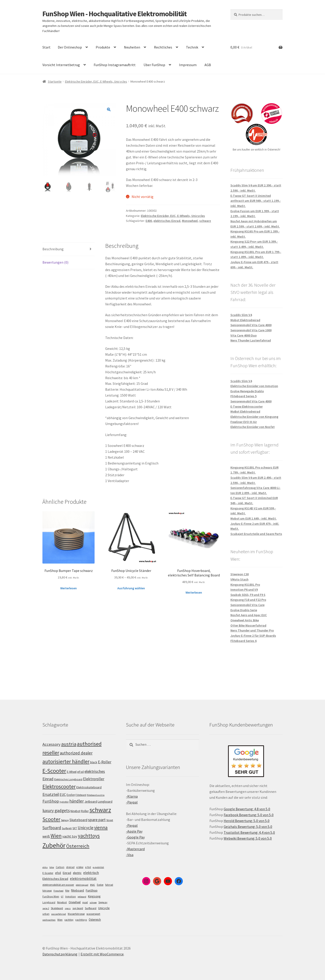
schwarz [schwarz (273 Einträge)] (100, 810)
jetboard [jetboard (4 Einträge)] (82, 897)
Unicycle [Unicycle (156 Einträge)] (86, 828)
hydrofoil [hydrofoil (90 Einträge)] (64, 802)
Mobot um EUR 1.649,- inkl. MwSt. (254, 518)
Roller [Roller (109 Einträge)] (85, 811)
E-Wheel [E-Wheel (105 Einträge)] (72, 772)
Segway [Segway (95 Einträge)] (65, 820)
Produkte (103, 47)
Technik (192, 47)
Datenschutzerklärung (60, 954)
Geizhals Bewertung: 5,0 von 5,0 (248, 827)
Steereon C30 (240, 574)
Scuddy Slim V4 (241, 315)
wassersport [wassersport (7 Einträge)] (93, 914)
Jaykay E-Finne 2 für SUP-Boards (253, 636)
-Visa (130, 855)
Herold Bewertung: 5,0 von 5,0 (247, 821)
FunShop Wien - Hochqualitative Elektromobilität (115, 14)
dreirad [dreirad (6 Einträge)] (70, 867)
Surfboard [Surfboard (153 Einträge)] (52, 828)
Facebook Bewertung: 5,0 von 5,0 (249, 815)
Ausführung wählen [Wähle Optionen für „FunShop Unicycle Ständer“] (131, 588)
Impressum (188, 65)
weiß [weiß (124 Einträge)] (46, 836)
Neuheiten (132, 47)
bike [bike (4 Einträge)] (52, 867)
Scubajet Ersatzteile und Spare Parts (256, 534)
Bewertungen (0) (55, 262)
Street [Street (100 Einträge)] (110, 820)
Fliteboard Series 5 (244, 396)
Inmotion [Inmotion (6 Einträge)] (71, 896)
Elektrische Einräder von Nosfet (253, 427)
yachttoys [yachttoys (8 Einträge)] (81, 920)
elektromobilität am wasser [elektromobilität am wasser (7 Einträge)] (58, 885)
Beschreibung (53, 249)
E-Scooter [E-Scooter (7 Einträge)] (48, 873)
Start (46, 47)
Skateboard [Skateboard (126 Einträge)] (78, 820)
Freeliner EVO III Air (244, 422)
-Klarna (132, 796)
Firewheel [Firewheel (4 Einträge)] (58, 891)
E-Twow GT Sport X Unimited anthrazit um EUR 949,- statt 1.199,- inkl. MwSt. (256, 201)
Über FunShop (154, 65)
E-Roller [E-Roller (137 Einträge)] (105, 762)
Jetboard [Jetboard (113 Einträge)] (91, 801)
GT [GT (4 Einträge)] (62, 897)
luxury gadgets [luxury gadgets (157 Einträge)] (56, 810)
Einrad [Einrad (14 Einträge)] (67, 873)
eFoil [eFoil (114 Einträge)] (80, 772)
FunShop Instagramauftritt (115, 65)
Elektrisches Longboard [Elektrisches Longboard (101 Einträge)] (68, 779)
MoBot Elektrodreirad (245, 411)
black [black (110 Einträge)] (94, 762)
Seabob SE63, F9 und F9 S (248, 595)
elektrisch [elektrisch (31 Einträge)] (91, 873)
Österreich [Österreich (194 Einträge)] (78, 846)
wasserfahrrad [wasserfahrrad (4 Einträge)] (59, 914)
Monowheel (190, 221)
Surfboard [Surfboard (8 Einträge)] (91, 908)
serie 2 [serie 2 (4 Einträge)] (46, 908)
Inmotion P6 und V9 (244, 590)
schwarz (205, 221)
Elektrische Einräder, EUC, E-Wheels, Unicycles (96, 81)
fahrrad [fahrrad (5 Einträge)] (109, 885)
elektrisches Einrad (167, 221)
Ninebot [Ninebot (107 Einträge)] (75, 811)
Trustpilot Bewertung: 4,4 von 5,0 (249, 832)
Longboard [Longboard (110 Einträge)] (105, 801)
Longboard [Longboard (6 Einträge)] (49, 902)
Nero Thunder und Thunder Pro (252, 630)
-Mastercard (135, 849)
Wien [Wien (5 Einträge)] (60, 920)
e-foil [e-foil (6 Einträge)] (88, 867)
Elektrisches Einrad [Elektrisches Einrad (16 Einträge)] (55, 879)
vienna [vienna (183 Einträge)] (101, 828)
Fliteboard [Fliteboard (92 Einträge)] (81, 795)
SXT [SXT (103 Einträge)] (75, 828)
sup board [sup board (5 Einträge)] (78, 908)
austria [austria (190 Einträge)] (69, 744)
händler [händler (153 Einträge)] (77, 801)
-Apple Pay (134, 831)
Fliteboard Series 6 (244, 641)
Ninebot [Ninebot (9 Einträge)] (62, 902)
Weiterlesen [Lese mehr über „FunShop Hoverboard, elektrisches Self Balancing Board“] (194, 592)
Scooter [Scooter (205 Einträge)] (51, 819)
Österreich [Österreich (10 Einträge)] (95, 920)
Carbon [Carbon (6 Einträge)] (60, 867)
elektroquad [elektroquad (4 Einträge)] (82, 885)
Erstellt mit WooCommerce (102, 954)
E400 (149, 221)
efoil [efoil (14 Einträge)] (58, 873)
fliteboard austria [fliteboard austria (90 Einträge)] (96, 795)
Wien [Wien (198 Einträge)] (56, 836)
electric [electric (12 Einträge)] (77, 873)
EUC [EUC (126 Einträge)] (63, 794)
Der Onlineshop (70, 47)
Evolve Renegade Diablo (247, 391)
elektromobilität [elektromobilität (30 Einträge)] (83, 878)
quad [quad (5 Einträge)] (85, 902)
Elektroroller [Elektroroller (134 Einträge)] (94, 779)
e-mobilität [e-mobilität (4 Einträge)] (98, 867)
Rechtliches (163, 47)
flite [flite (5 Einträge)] (67, 891)
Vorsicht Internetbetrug (61, 65)
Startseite (55, 81)
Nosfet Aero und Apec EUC (249, 615)
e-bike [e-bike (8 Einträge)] (80, 867)
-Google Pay (135, 837)
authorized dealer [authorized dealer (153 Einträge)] (76, 753)
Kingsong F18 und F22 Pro (248, 600)
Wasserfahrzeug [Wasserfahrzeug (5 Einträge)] (76, 914)
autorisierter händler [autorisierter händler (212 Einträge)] (66, 761)
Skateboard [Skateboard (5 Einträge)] (57, 908)
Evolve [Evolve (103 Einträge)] (71, 795)
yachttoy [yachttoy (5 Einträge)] (69, 920)
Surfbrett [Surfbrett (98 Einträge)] (67, 828)
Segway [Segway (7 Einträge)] (103, 902)
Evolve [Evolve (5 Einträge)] (100, 885)
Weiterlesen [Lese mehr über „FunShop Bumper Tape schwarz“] (68, 588)
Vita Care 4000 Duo (244, 335)
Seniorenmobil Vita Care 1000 (251, 330)
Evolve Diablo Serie (244, 610)
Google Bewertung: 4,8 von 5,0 (247, 809)
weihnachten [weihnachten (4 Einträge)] (49, 920)
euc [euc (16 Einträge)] (93, 885)
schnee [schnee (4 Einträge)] (93, 902)
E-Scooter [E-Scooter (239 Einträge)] (54, 771)
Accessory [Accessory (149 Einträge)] (51, 744)
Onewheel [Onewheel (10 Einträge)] (75, 902)
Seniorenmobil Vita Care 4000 (251, 325)
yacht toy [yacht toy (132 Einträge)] (70, 836)
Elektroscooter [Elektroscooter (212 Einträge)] (59, 786)
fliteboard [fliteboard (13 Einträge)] (78, 891)
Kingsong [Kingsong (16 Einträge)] (94, 896)
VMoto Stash (239, 579)
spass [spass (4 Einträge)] (68, 908)
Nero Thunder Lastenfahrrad (251, 340)
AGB (208, 65)
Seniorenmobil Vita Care (247, 605)
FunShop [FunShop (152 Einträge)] (51, 801)
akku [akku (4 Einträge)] (45, 867)
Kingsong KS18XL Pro (245, 585)
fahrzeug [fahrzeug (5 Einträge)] (47, 891)
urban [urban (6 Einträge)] (46, 914)
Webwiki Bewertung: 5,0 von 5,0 (248, 838)
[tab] (68, 249)
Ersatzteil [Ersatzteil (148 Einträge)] (51, 794)
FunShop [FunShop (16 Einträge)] (92, 890)
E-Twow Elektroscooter (247, 406)
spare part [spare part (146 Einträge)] (97, 820)
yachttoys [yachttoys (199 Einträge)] (89, 836)
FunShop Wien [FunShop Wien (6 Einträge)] (51, 896)
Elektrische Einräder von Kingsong (254, 417)
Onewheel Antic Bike (245, 620)
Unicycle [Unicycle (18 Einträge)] (104, 908)
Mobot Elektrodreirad (245, 320)
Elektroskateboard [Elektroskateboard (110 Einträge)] (89, 787)
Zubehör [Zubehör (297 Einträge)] (54, 845)
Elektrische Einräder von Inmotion (254, 386)
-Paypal (132, 802)
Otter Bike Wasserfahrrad (248, 625)
